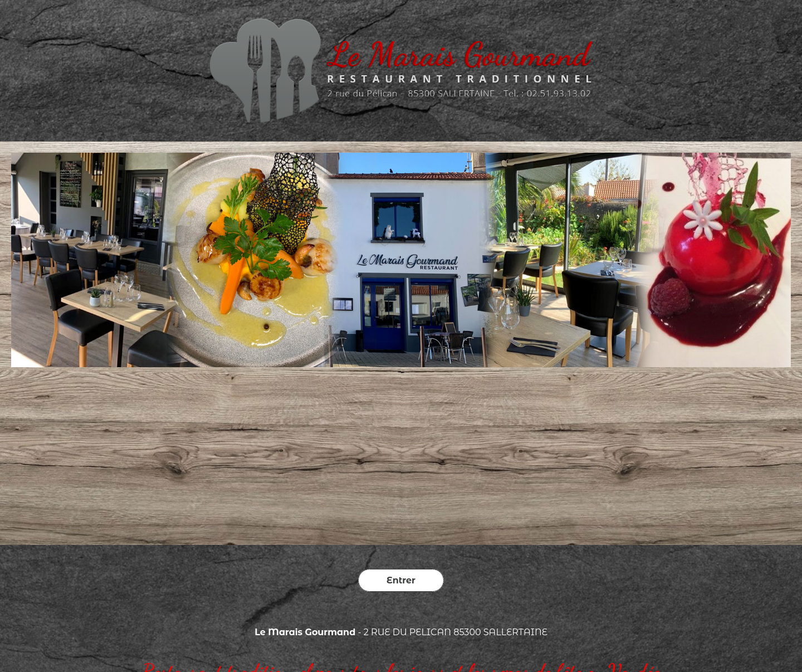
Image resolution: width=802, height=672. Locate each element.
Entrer (401, 580)
